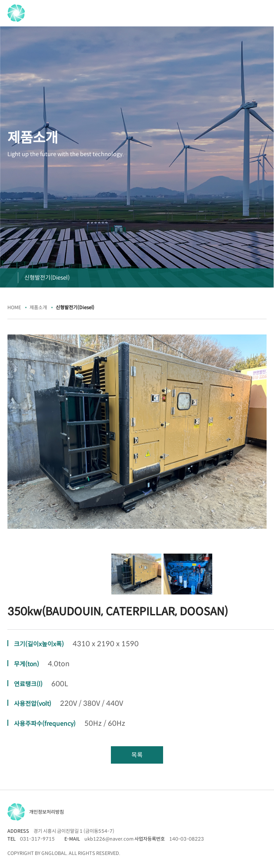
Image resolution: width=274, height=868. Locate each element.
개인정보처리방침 (47, 812)
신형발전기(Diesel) (47, 278)
